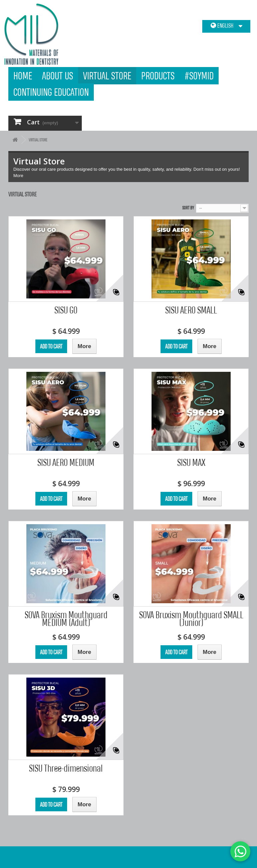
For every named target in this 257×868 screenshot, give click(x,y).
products (158, 76)
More (18, 176)
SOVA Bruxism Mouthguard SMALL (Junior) (191, 619)
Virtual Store (107, 76)
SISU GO (66, 310)
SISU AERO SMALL (191, 310)
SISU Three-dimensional (66, 768)
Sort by (188, 208)
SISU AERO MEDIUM (66, 462)
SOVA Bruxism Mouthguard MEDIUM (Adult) (66, 619)
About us (58, 76)
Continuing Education (51, 92)
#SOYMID (199, 76)
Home (23, 76)
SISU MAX (191, 462)
